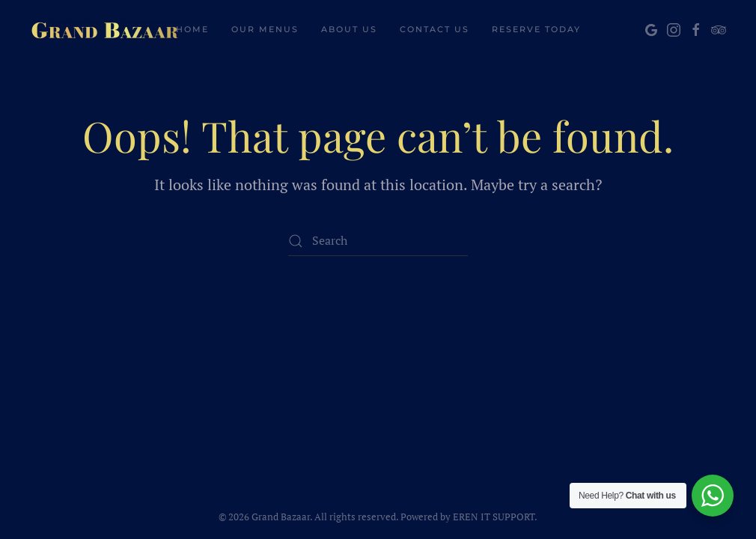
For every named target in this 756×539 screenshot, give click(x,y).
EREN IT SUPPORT (494, 517)
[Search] (378, 241)
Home (192, 29)
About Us (349, 29)
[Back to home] (105, 30)
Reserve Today (536, 29)
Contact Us (435, 29)
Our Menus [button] (265, 29)
